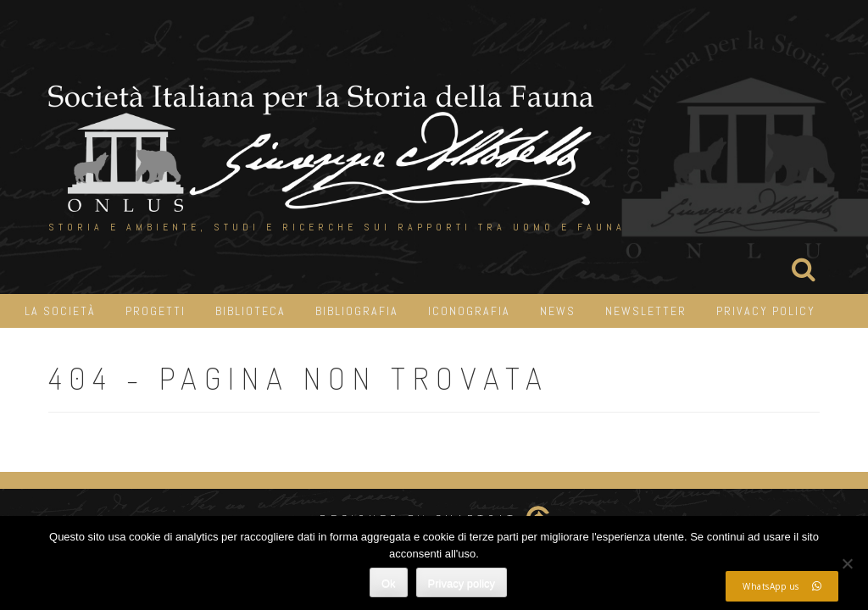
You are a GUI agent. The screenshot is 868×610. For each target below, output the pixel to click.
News (558, 311)
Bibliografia (357, 311)
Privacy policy (462, 583)
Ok (389, 583)
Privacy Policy (766, 311)
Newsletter (646, 311)
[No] (847, 563)
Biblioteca (250, 311)
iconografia (469, 311)
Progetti (156, 311)
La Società (60, 311)
